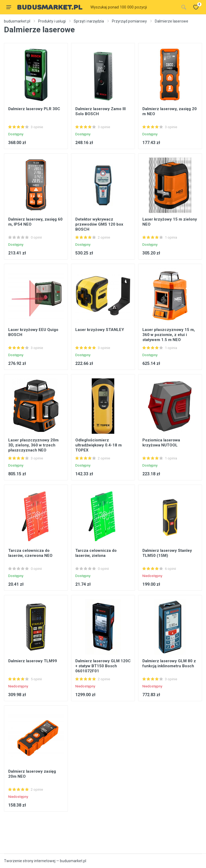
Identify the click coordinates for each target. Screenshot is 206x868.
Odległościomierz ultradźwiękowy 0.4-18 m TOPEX (98, 445)
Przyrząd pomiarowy (129, 21)
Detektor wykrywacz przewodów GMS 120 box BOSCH (99, 224)
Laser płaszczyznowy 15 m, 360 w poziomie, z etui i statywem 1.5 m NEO (169, 335)
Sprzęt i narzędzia (89, 21)
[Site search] (133, 7)
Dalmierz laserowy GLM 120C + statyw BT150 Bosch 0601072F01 (103, 666)
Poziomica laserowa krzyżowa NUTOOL (161, 443)
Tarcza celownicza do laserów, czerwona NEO (30, 553)
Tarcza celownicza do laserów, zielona (96, 553)
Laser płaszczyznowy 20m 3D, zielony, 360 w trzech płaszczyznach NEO (33, 445)
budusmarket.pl (17, 21)
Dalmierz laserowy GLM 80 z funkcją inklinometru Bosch (169, 663)
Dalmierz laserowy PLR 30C (34, 109)
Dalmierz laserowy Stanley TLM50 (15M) (167, 553)
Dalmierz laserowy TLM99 (33, 661)
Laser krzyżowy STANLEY (100, 330)
